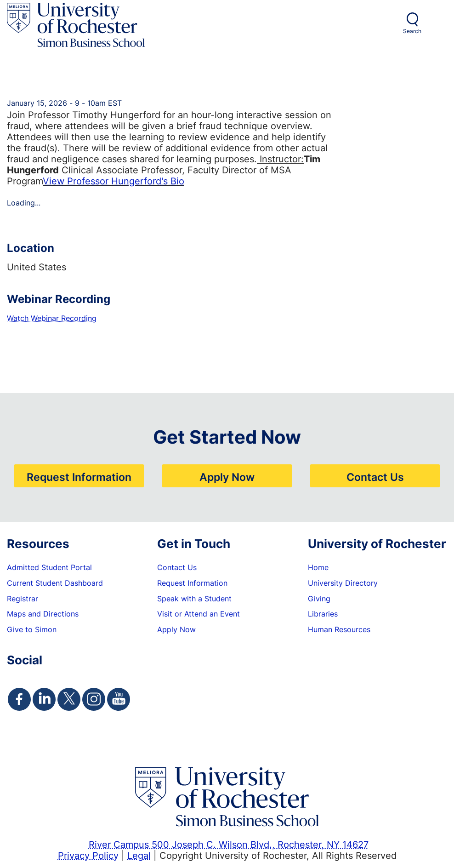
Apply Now (227, 477)
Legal (139, 855)
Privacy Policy (88, 855)
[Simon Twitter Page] (69, 699)
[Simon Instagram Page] (94, 699)
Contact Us (375, 477)
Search (412, 31)
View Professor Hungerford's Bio (113, 181)
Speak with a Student (194, 599)
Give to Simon (32, 629)
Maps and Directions (43, 614)
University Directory (343, 583)
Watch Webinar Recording (52, 318)
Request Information (79, 477)
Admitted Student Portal (49, 567)
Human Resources (339, 629)
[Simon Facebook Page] (19, 699)
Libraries (323, 614)
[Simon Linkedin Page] (44, 699)
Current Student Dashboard (55, 583)
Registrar (23, 599)
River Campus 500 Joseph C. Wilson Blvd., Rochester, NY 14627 (229, 844)
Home (318, 567)
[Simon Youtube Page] (119, 699)
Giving (319, 599)
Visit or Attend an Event (199, 614)
